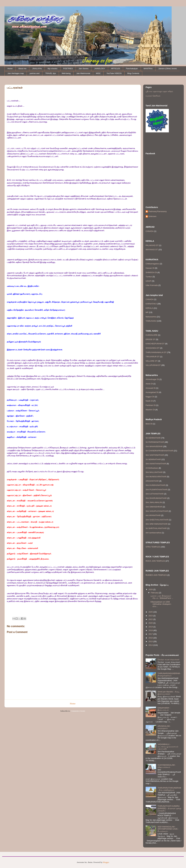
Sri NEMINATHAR (153, 459)
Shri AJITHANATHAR (155, 494)
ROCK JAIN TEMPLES (155, 561)
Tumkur (149, 277)
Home (10, 69)
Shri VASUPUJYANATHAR (157, 511)
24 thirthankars (152, 468)
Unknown (152, 216)
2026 (151, 589)
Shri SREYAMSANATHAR (157, 524)
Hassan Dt (150, 268)
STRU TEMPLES (153, 547)
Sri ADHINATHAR (153, 438)
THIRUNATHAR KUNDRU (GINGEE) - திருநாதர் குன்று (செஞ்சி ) (169, 808)
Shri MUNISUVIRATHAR (156, 477)
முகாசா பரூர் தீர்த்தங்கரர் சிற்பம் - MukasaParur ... (162, 597)
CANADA (150, 231)
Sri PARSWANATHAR (155, 442)
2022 (151, 619)
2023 (151, 616)
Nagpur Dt (150, 397)
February (155, 593)
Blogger (106, 862)
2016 (151, 638)
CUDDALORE (152, 335)
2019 (151, 627)
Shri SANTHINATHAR (155, 455)
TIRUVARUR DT (153, 357)
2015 (151, 641)
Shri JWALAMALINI (154, 502)
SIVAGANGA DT (153, 348)
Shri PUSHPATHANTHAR (156, 490)
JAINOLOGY (100, 69)
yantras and (35, 73)
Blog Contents (133, 73)
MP (147, 312)
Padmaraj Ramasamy (158, 211)
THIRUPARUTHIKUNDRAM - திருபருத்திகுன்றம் (169, 789)
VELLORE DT (151, 361)
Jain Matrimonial (83, 73)
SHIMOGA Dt (151, 272)
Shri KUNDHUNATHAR (155, 485)
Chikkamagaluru (152, 264)
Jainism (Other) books (168, 69)
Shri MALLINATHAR (154, 472)
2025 (151, 612)
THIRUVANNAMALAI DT (156, 352)
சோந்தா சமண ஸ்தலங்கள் (168, 660)
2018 (151, 630)
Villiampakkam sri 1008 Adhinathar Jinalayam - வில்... (161, 604)
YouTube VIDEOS (114, 73)
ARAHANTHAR (152, 481)
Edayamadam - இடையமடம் (164, 709)
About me (22, 69)
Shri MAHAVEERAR (154, 446)
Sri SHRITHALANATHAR (156, 528)
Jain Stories (84, 69)
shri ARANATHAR (153, 515)
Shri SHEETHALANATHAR (157, 520)
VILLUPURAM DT (153, 365)
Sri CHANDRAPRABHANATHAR (159, 451)
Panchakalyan (132, 69)
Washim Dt (150, 410)
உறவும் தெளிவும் (153, 96)
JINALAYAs (37, 69)
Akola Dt (149, 384)
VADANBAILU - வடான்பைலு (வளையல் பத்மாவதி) (168, 747)
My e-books (53, 69)
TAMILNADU (151, 321)
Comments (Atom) (78, 711)
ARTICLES (115, 69)
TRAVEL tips (50, 73)
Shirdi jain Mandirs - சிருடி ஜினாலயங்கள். (168, 693)
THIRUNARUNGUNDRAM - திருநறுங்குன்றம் (169, 675)
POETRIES (68, 69)
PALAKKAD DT (152, 245)
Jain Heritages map (16, 73)
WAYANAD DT (152, 250)
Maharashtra (151, 317)
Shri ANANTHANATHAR (156, 464)
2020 (151, 623)
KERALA (149, 308)
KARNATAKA (151, 304)
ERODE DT (150, 339)
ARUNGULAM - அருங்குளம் (164, 727)
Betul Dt (149, 424)
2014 (151, 645)
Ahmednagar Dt (152, 379)
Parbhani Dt (151, 405)
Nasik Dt (149, 401)
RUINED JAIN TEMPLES (156, 575)
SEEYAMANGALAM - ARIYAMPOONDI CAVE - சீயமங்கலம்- (168, 829)
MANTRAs (148, 69)
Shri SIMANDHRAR (154, 507)
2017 (151, 634)
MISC (98, 73)
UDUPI (149, 281)
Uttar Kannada (152, 285)
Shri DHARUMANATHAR (156, 498)
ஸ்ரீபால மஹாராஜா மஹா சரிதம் (159, 91)
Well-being (66, 73)
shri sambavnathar (153, 533)
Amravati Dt (151, 388)
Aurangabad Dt (152, 392)
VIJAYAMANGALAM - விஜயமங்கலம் (167, 766)
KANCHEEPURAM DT (155, 344)
